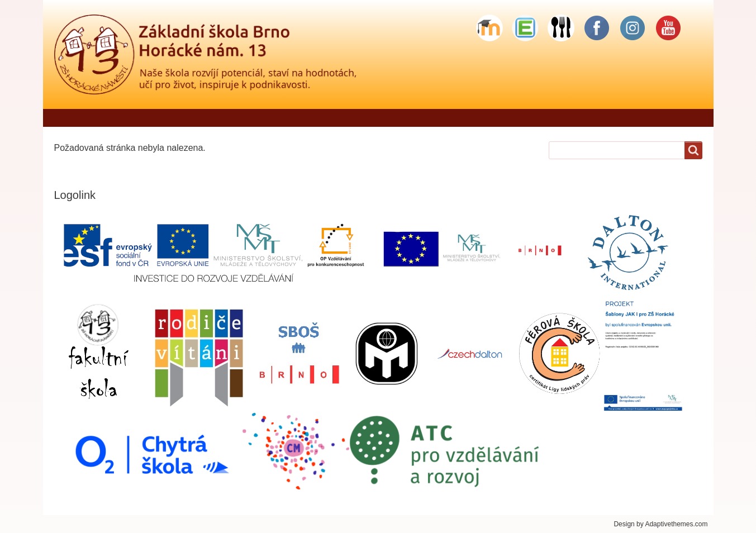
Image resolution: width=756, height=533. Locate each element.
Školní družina (493, 118)
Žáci (434, 118)
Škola (329, 118)
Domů (72, 118)
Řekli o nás (128, 118)
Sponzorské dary (668, 118)
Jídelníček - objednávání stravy (234, 118)
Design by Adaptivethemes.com (660, 524)
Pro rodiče (383, 118)
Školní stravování (578, 118)
